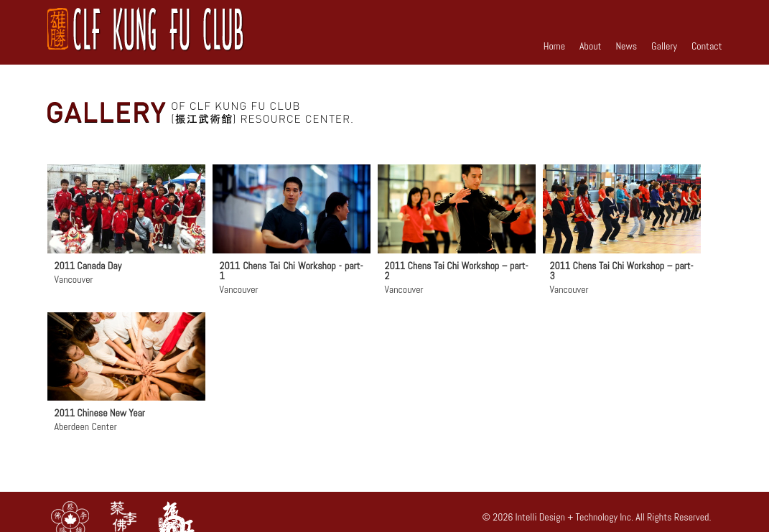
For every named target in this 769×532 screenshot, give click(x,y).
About (590, 46)
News (626, 46)
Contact (707, 46)
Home (554, 46)
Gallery (664, 46)
